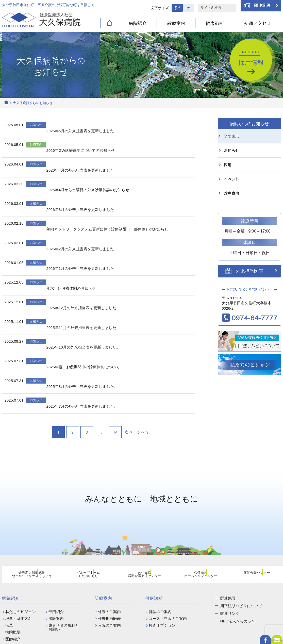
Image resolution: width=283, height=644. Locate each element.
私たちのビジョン (21, 549)
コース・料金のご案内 (168, 556)
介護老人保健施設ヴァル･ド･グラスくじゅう (29, 513)
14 (115, 369)
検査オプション (162, 562)
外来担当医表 (249, 271)
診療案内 (176, 23)
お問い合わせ (183, 615)
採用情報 (251, 58)
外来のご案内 (109, 549)
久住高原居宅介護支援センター (141, 513)
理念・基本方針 (19, 556)
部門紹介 (56, 549)
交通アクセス (257, 23)
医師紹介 (13, 576)
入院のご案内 (109, 562)
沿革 (9, 562)
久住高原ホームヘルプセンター (198, 513)
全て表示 (231, 136)
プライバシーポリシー (231, 637)
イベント (231, 179)
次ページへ (135, 369)
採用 (228, 165)
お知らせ (231, 150)
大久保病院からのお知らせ (33, 103)
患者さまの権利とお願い (64, 564)
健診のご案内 (160, 549)
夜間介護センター (254, 512)
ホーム (6, 103)
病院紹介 (138, 23)
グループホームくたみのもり (85, 513)
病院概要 (13, 569)
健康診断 (215, 23)
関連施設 (262, 5)
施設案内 (56, 556)
